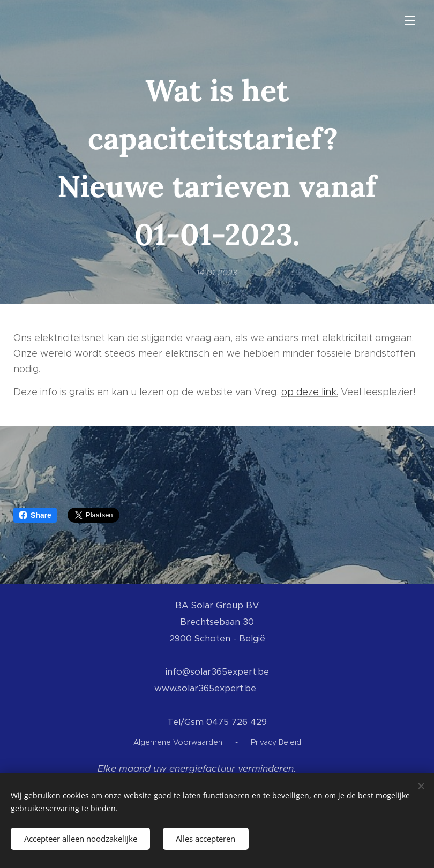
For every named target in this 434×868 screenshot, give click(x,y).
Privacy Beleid (276, 742)
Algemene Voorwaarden (178, 742)
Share (35, 515)
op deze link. (310, 392)
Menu (410, 20)
